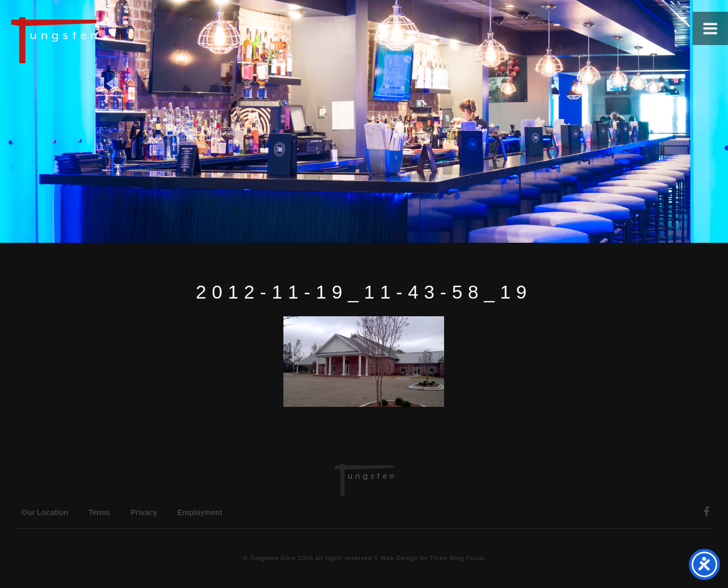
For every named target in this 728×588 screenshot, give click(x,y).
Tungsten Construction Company (91, 40)
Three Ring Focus (457, 558)
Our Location (45, 512)
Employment (200, 512)
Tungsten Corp (273, 558)
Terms (99, 512)
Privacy (144, 512)
